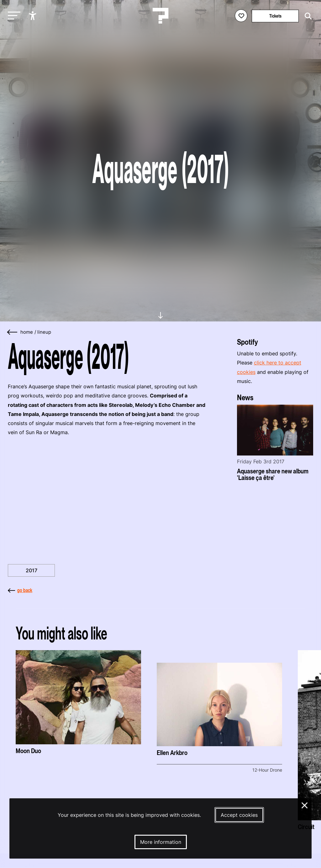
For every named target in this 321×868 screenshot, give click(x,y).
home (27, 332)
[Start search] (307, 16)
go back (20, 590)
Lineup (44, 332)
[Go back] (13, 332)
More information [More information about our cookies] (161, 842)
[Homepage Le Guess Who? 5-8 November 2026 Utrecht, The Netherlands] (160, 16)
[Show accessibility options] (33, 16)
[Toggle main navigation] (13, 16)
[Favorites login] (241, 16)
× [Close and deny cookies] (305, 805)
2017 (32, 570)
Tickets (275, 16)
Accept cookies (239, 815)
